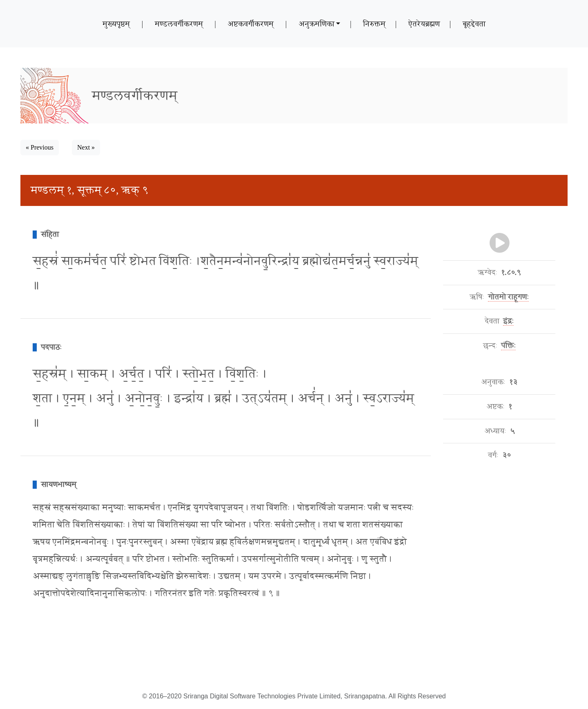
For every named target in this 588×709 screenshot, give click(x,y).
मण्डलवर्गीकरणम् (179, 24)
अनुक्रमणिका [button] (316, 24)
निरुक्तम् (374, 24)
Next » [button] (86, 147)
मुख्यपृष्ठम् (116, 24)
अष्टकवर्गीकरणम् (251, 24)
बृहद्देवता (474, 24)
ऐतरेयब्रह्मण (424, 24)
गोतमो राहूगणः (509, 297)
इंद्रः (508, 321)
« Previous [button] (40, 147)
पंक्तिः (508, 346)
